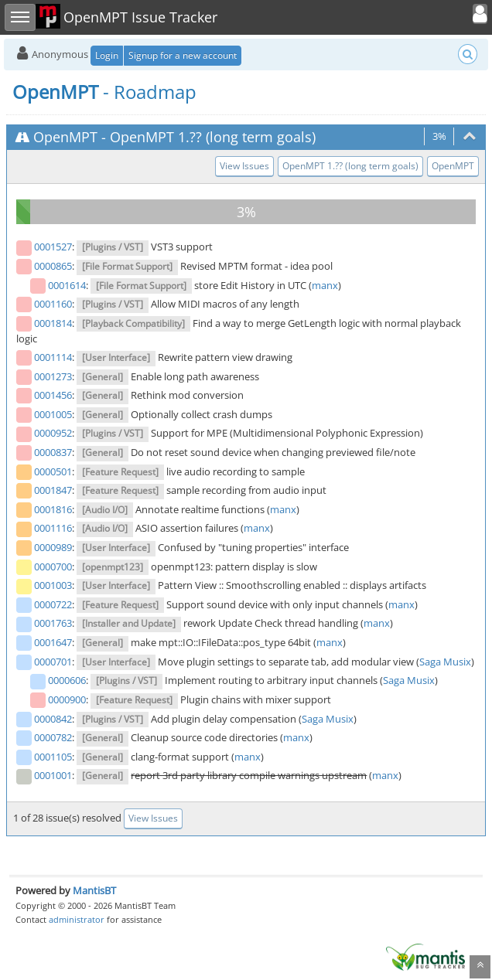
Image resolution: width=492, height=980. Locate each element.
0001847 (53, 490)
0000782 (53, 737)
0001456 (53, 395)
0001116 (53, 528)
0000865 (53, 266)
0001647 (53, 642)
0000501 (53, 471)
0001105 (53, 757)
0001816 (53, 509)
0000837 (53, 452)
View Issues (244, 166)
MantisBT (94, 890)
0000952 (53, 433)
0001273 (53, 376)
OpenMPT (65, 137)
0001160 (53, 304)
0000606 (67, 680)
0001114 (53, 357)
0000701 (53, 662)
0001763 (53, 623)
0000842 (53, 719)
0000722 (53, 604)
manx (325, 285)
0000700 (53, 567)
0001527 (53, 247)
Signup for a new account (183, 55)
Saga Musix (445, 662)
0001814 (53, 323)
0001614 (67, 285)
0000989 (53, 547)
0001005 (53, 414)
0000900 (67, 699)
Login (107, 55)
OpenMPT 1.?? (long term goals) (213, 137)
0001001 (53, 775)
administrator (77, 919)
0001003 (53, 585)
